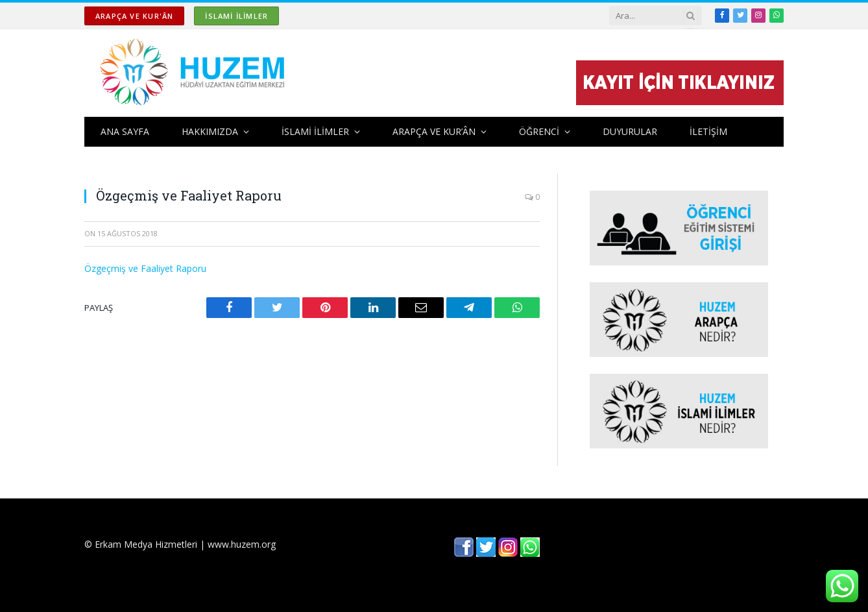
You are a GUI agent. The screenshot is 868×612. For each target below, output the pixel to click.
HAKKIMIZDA (210, 131)
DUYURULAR (630, 131)
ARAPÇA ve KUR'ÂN (134, 16)
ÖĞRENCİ (539, 131)
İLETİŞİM (708, 131)
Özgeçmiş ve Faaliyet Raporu (145, 268)
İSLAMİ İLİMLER (236, 16)
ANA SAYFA (125, 131)
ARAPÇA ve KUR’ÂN (434, 131)
